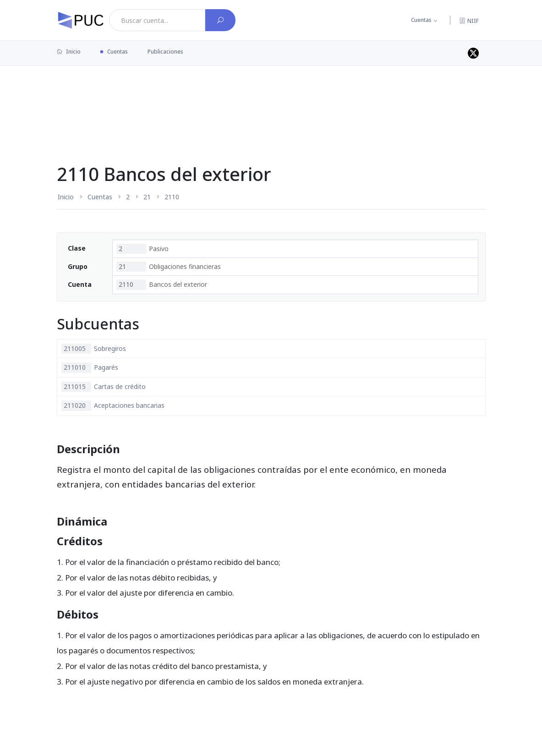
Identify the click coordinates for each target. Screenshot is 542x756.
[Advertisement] (271, 96)
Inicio (69, 52)
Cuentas (421, 20)
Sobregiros (94, 349)
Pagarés (90, 367)
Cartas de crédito (104, 387)
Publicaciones (165, 52)
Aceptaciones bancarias (113, 405)
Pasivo (142, 249)
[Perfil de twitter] (473, 53)
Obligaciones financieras (169, 267)
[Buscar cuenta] (220, 20)
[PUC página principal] (81, 20)
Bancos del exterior (162, 285)
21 (147, 197)
